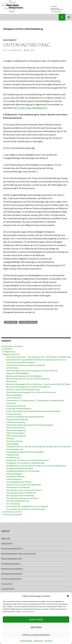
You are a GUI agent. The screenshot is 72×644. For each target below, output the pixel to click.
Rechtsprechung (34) (13, 510)
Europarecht (7, 580)
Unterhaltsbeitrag (27, 45)
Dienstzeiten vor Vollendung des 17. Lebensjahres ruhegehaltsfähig (35, 400)
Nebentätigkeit (13, 444)
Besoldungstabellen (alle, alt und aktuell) (19, 550)
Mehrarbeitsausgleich (16, 433)
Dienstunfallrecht (14, 398)
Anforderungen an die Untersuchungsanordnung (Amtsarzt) (32, 371)
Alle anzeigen (7, 346)
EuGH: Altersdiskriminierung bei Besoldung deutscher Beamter (34, 411)
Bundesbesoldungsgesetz (12, 565)
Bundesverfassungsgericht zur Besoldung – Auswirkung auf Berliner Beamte (39, 384)
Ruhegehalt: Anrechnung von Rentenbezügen (26, 463)
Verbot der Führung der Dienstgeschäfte (24, 485)
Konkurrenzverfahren (16, 427)
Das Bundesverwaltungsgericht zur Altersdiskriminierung (31, 392)
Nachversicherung (14, 441)
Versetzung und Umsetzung (18, 487)
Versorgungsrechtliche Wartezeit (20, 495)
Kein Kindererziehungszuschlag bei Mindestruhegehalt (30, 425)
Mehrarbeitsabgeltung (16, 430)
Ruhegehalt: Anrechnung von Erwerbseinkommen (28, 460)
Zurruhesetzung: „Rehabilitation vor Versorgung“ (27, 506)
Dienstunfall (11, 322)
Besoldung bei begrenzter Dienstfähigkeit (24, 376)
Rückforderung (13, 457)
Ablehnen (36, 627)
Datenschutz (38, 641)
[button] (68, 596)
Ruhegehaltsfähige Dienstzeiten (20, 468)
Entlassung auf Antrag (16, 406)
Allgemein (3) (10, 352)
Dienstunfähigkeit (14, 395)
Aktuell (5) (8, 349)
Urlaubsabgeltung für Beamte (19, 482)
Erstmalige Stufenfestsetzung (19, 409)
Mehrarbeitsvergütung (16, 436)
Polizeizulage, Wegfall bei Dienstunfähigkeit (25, 452)
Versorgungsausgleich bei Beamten (21, 493)
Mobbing (10, 438)
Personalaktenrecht (15, 449)
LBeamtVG (6, 590)
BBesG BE (6, 534)
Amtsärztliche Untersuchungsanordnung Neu (26, 365)
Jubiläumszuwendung (16, 422)
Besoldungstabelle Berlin (12, 545)
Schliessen (19, 346)
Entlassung (11, 403)
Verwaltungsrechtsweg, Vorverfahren (22, 498)
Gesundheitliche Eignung (17, 419)
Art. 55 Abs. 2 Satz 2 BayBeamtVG (30, 108)
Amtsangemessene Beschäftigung (21, 362)
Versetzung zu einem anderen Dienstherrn (24, 490)
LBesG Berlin (7, 539)
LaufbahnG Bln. (8, 585)
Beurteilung (11, 381)
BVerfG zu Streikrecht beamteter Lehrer (23, 390)
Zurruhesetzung (13, 504)
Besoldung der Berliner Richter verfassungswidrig (28, 379)
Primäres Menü (69, 17)
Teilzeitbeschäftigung (15, 476)
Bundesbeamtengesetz (11, 560)
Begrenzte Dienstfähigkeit (17, 373)
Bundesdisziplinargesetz (12, 570)
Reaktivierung (12, 455)
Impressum (48, 641)
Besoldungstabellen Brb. (12, 555)
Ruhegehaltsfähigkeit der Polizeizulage (23, 471)
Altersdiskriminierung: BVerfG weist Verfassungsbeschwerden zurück (36, 360)
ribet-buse (30, 50)
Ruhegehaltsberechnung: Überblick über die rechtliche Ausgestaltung (36, 466)
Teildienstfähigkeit (14, 474)
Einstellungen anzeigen (36, 635)
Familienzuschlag (14, 414)
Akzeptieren (36, 620)
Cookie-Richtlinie (28, 612)
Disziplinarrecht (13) (13, 508)
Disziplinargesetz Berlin (12, 575)
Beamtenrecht (10, 40)
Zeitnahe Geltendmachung (18, 501)
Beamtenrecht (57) (12, 354)
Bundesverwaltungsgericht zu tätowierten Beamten (28, 387)
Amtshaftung (12, 368)
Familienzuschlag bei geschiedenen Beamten (25, 417)
